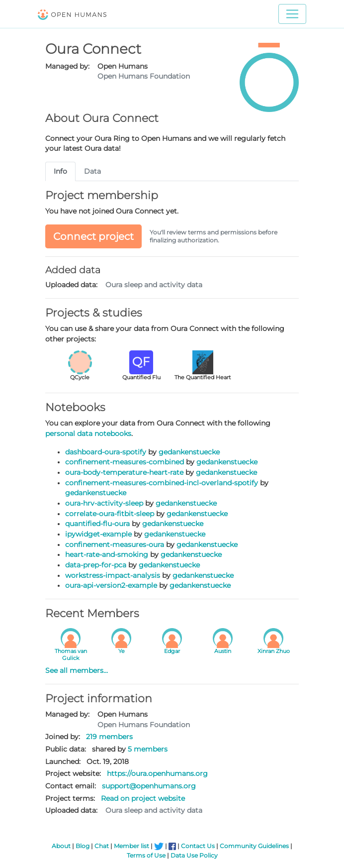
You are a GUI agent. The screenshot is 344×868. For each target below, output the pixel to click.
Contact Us (198, 846)
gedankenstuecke (189, 452)
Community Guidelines (254, 846)
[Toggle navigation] (292, 14)
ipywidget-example (98, 534)
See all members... (77, 670)
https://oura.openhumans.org (157, 773)
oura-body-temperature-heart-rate (124, 472)
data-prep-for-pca (96, 565)
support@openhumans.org (149, 786)
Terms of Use (146, 855)
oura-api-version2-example (111, 585)
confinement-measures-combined (125, 462)
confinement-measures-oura (115, 544)
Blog (83, 846)
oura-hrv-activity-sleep (104, 503)
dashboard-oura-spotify (106, 452)
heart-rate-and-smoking (107, 554)
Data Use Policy (194, 855)
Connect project (93, 236)
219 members (109, 737)
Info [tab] (60, 171)
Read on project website (143, 798)
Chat (102, 846)
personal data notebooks (88, 434)
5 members (148, 749)
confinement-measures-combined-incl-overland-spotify (162, 483)
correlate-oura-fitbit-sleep (110, 514)
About (61, 846)
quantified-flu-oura (97, 524)
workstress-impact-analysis (113, 575)
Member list (131, 846)
